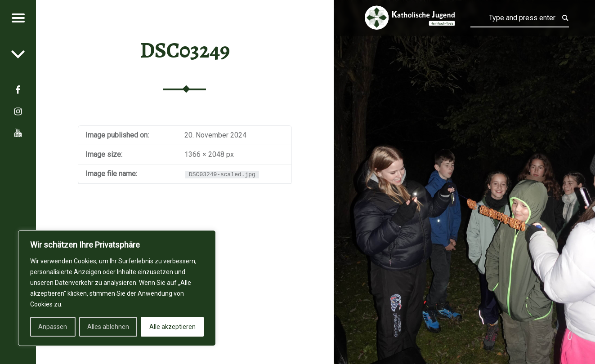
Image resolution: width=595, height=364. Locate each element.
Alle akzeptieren (172, 327)
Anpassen (53, 327)
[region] (117, 288)
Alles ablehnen (108, 327)
